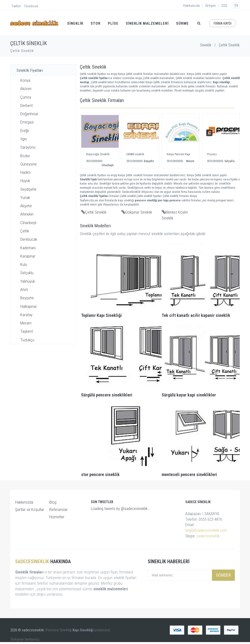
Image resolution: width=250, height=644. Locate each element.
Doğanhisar (29, 114)
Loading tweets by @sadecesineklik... (121, 509)
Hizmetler (57, 517)
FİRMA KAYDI (223, 23)
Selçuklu (27, 273)
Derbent (26, 105)
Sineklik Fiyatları (30, 70)
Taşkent (27, 331)
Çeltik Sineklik (94, 212)
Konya (25, 80)
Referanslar (58, 509)
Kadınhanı (28, 248)
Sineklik (206, 45)
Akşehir (26, 206)
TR (236, 6)
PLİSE (113, 23)
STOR (96, 23)
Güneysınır (29, 164)
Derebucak (29, 239)
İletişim (211, 6)
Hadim (25, 172)
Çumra (26, 97)
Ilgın (24, 139)
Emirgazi (27, 122)
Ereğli (25, 131)
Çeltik (25, 231)
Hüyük (25, 181)
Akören (26, 89)
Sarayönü (28, 147)
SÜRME (182, 23)
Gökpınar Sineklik (137, 212)
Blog (53, 502)
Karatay (26, 315)
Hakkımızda (191, 6)
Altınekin (27, 214)
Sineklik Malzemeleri (147, 23)
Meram (26, 323)
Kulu (24, 264)
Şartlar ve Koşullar (30, 509)
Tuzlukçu (27, 340)
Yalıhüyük (28, 281)
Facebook (31, 6)
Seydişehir (28, 189)
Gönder (223, 575)
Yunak (25, 197)
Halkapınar (29, 306)
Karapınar (28, 256)
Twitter (16, 6)
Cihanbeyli (28, 223)
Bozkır (25, 156)
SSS (224, 6)
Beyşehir (27, 298)
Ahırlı (24, 290)
